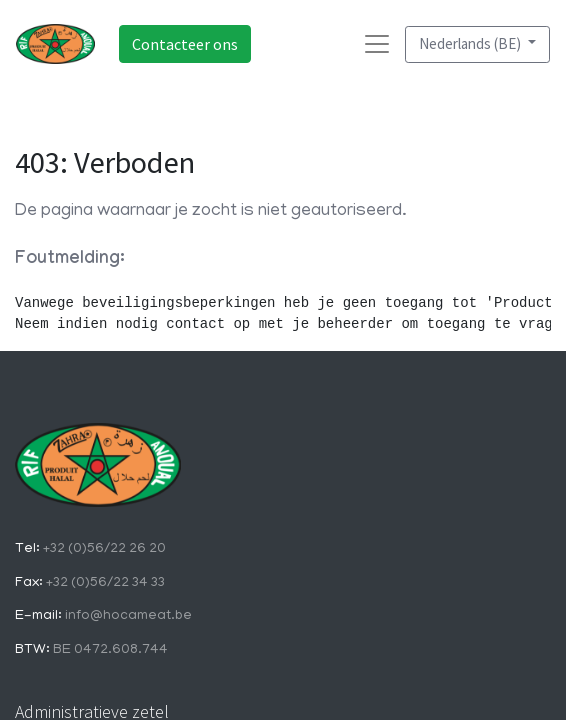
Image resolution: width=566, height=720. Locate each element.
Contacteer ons (185, 44)
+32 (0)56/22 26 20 (103, 549)
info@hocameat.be (127, 616)
